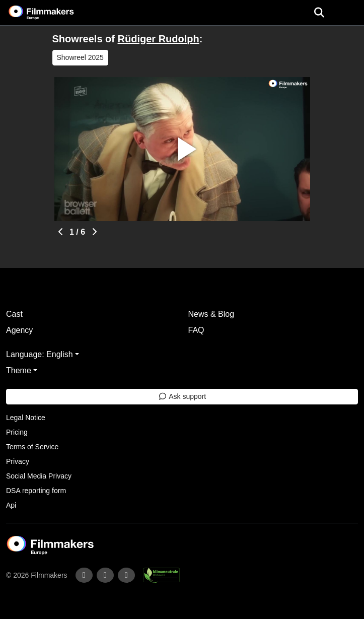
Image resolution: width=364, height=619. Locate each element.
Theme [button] (19, 370)
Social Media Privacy (39, 476)
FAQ (196, 330)
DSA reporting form (36, 491)
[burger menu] (349, 13)
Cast (14, 314)
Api (11, 505)
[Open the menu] (319, 13)
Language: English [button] (40, 354)
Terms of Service (32, 447)
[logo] (53, 13)
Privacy (18, 461)
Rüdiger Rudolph (159, 39)
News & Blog (211, 314)
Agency (19, 330)
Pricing (17, 432)
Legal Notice (26, 418)
